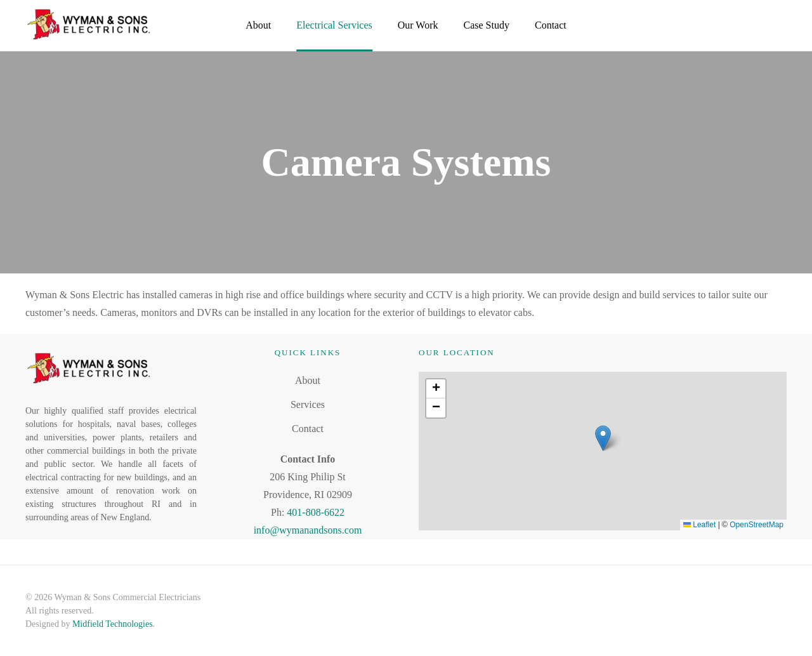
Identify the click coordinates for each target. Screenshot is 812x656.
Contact (551, 25)
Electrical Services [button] (334, 25)
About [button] (258, 25)
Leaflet (699, 525)
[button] (603, 438)
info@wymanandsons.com (308, 530)
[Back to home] (89, 25)
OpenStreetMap (756, 525)
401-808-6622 (316, 512)
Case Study (487, 25)
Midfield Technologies (113, 624)
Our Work (418, 25)
